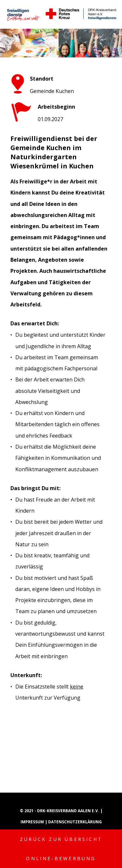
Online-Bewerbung (61, 858)
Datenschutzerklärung (75, 822)
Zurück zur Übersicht (61, 839)
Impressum (33, 822)
